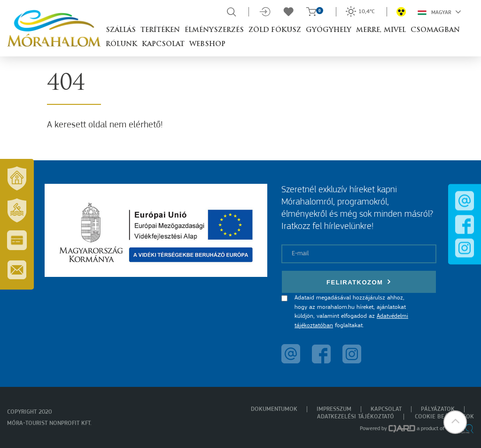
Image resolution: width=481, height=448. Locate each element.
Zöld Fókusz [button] (275, 30)
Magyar (439, 12)
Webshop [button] (207, 44)
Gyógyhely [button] (329, 30)
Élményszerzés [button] (214, 30)
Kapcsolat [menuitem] (386, 409)
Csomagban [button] (435, 30)
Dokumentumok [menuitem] (274, 409)
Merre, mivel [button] (381, 30)
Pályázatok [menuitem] (438, 409)
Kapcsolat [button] (163, 44)
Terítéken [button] (160, 30)
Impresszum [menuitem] (334, 409)
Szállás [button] (121, 30)
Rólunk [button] (121, 44)
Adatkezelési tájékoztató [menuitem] (356, 417)
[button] (455, 422)
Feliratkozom (359, 282)
